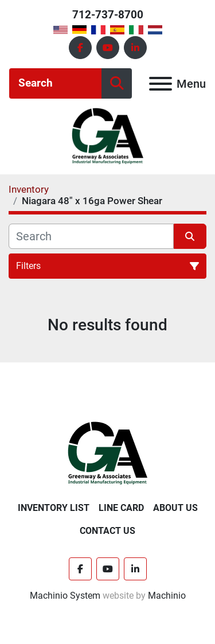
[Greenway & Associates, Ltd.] (107, 453)
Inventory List (54, 508)
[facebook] (80, 48)
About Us (175, 508)
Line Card (121, 508)
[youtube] (108, 48)
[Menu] (161, 84)
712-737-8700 (108, 15)
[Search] (55, 83)
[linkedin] (135, 48)
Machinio (167, 596)
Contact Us (107, 531)
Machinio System (65, 596)
